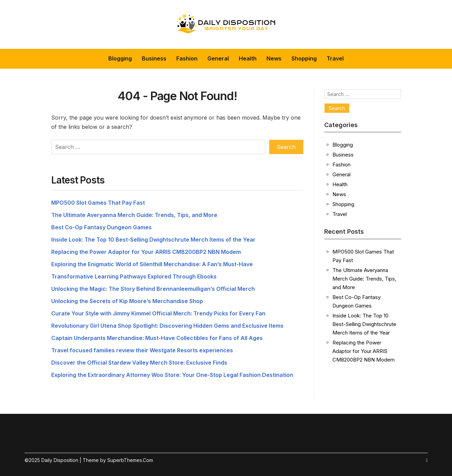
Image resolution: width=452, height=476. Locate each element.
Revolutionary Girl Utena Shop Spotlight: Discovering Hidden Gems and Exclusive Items (167, 326)
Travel (335, 58)
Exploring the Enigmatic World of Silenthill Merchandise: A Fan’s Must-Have (152, 264)
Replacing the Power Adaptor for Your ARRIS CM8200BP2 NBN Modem (146, 252)
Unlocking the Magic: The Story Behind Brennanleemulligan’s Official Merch (153, 289)
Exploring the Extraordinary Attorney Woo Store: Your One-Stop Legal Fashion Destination (172, 375)
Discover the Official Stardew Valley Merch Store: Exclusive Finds (139, 363)
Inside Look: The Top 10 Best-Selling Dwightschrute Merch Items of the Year (153, 240)
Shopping (304, 58)
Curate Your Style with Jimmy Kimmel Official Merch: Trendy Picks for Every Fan (158, 313)
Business (154, 58)
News (274, 58)
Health (248, 58)
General (218, 58)
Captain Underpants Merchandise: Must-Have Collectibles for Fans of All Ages (157, 338)
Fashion (187, 58)
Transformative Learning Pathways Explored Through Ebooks (134, 276)
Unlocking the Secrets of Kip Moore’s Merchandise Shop (127, 301)
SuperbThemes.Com (130, 460)
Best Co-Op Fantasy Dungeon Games (101, 227)
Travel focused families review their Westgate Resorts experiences (142, 350)
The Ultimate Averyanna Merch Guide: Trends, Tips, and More (134, 215)
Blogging (120, 58)
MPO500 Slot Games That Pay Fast (98, 203)
